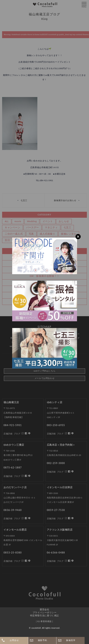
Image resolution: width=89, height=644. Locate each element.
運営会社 (44, 610)
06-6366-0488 (56, 553)
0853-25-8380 (13, 553)
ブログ (17, 561)
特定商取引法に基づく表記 (44, 616)
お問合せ (14, 640)
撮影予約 (43, 640)
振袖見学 (71, 640)
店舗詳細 (8, 561)
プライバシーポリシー (45, 613)
